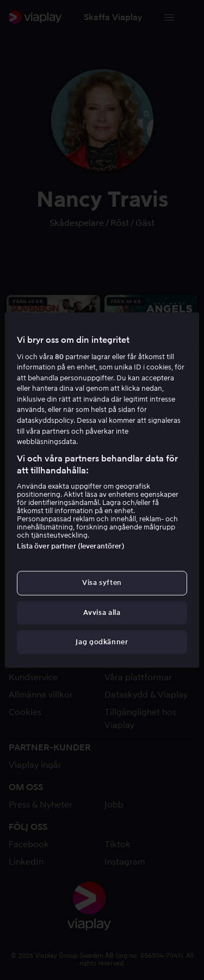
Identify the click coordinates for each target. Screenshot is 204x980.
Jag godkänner (102, 642)
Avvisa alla (102, 612)
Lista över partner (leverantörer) (70, 547)
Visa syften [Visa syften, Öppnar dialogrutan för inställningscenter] (102, 583)
